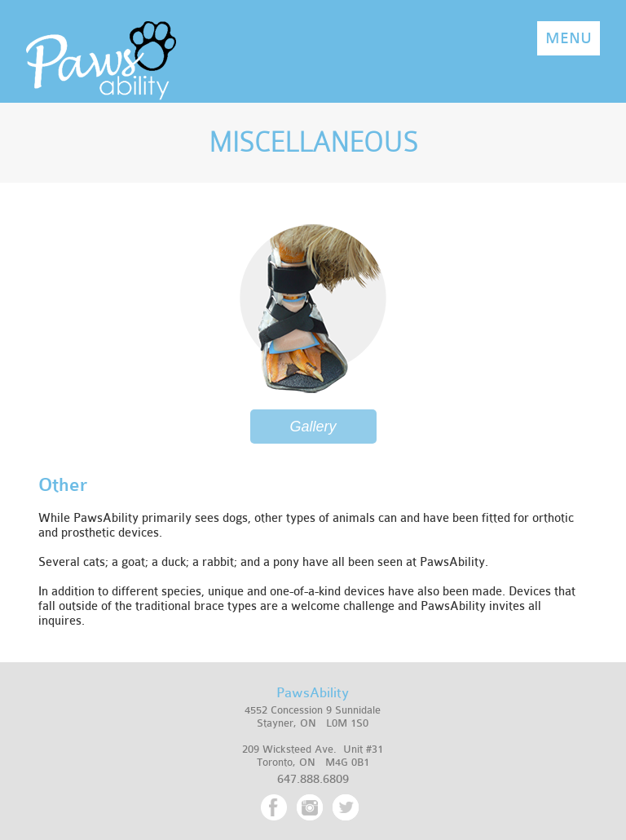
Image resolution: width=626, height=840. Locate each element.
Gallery (313, 427)
